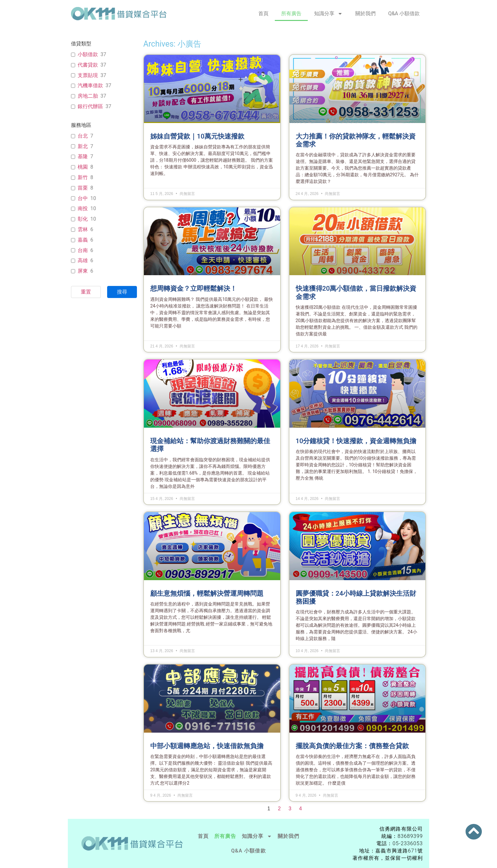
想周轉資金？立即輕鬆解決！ (194, 288)
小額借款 (88, 54)
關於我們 (365, 13)
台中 (83, 198)
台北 (83, 136)
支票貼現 (88, 75)
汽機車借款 (90, 85)
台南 (83, 250)
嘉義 (83, 240)
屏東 (83, 271)
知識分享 (328, 14)
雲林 (83, 229)
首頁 (263, 13)
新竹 (83, 177)
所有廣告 (291, 13)
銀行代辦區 (90, 106)
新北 (83, 146)
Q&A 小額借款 (404, 13)
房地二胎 (88, 96)
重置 (86, 292)
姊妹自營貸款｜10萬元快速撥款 (197, 136)
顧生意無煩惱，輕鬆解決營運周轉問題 (207, 593)
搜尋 (122, 292)
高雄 (83, 260)
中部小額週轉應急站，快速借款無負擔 (207, 746)
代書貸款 (88, 65)
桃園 (83, 167)
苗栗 (83, 188)
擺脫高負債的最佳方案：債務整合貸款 (352, 746)
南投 (83, 208)
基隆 (83, 156)
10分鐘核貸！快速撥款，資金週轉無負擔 (356, 441)
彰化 (83, 219)
